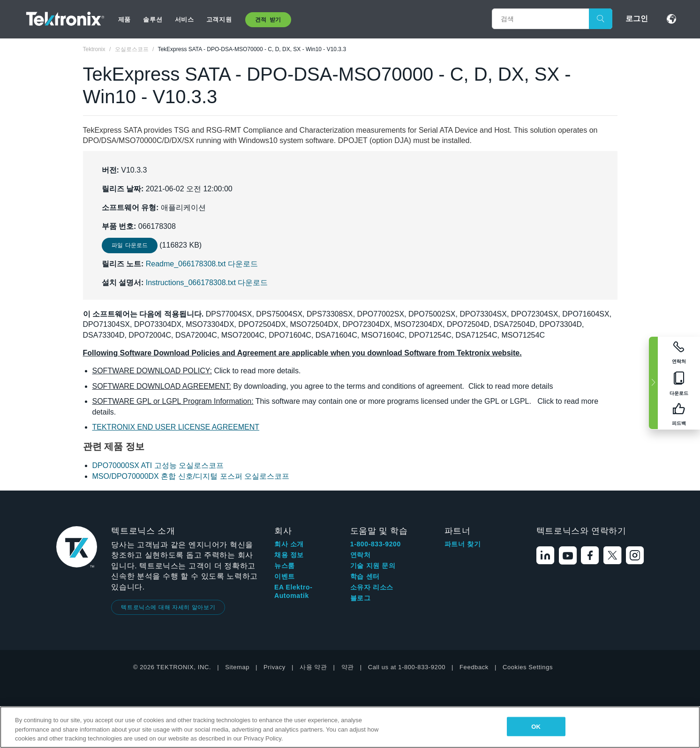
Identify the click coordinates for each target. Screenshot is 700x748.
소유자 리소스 (372, 587)
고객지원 (219, 19)
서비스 (184, 19)
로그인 (637, 19)
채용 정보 (289, 555)
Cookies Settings (528, 667)
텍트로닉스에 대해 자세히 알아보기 (168, 607)
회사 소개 (289, 544)
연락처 (361, 555)
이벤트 (285, 576)
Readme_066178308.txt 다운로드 (202, 264)
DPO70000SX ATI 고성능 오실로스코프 (158, 465)
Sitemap (237, 667)
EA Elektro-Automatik (294, 591)
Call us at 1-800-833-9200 (407, 667)
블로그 (361, 598)
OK (536, 726)
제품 (124, 19)
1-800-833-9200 (376, 544)
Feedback (474, 667)
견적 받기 (268, 20)
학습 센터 (365, 576)
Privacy (275, 667)
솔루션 (153, 19)
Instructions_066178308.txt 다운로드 (207, 283)
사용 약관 (313, 667)
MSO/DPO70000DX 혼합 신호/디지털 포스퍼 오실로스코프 (191, 476)
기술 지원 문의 (373, 566)
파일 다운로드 (130, 245)
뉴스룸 (285, 566)
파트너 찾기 (463, 544)
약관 (348, 667)
